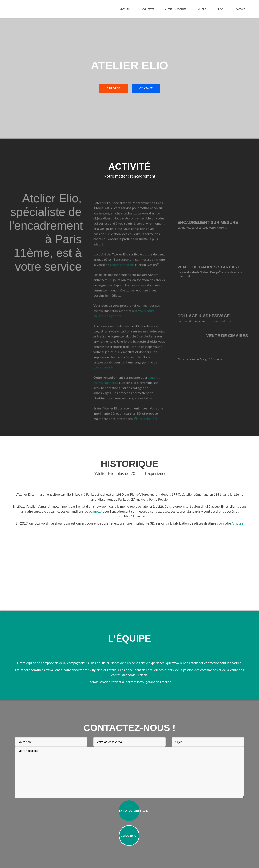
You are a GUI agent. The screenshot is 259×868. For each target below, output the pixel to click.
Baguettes (147, 9)
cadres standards (122, 270)
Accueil (125, 9)
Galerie (201, 9)
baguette (95, 512)
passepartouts (104, 373)
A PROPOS (113, 88)
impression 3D (146, 424)
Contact (239, 9)
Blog (220, 9)
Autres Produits (175, 9)
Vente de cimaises (233, 336)
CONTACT (146, 88)
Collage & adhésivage (209, 316)
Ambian (237, 524)
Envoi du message (129, 811)
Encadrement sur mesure (214, 222)
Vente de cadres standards (216, 267)
